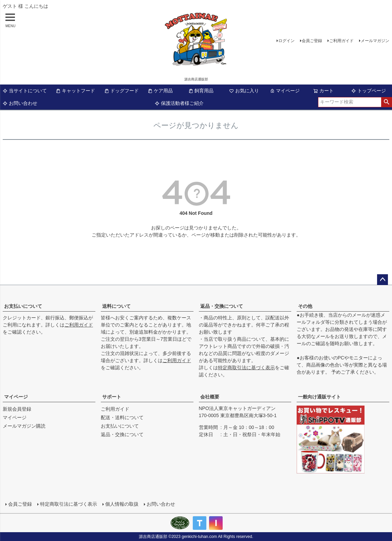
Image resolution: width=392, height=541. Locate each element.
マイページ (285, 91)
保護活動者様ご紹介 (179, 103)
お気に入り (244, 91)
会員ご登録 (312, 41)
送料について (116, 306)
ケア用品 (160, 91)
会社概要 (210, 397)
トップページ (369, 91)
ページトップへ (382, 280)
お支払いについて (23, 306)
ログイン (286, 41)
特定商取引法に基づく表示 (246, 368)
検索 (386, 102)
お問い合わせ (20, 103)
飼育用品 (201, 91)
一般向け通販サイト (319, 397)
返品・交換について (222, 306)
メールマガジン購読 (24, 426)
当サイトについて (25, 91)
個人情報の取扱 (122, 504)
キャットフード (75, 91)
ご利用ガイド (341, 41)
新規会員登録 (17, 409)
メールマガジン (375, 41)
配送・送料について (122, 417)
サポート (112, 397)
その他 (305, 306)
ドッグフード (122, 91)
